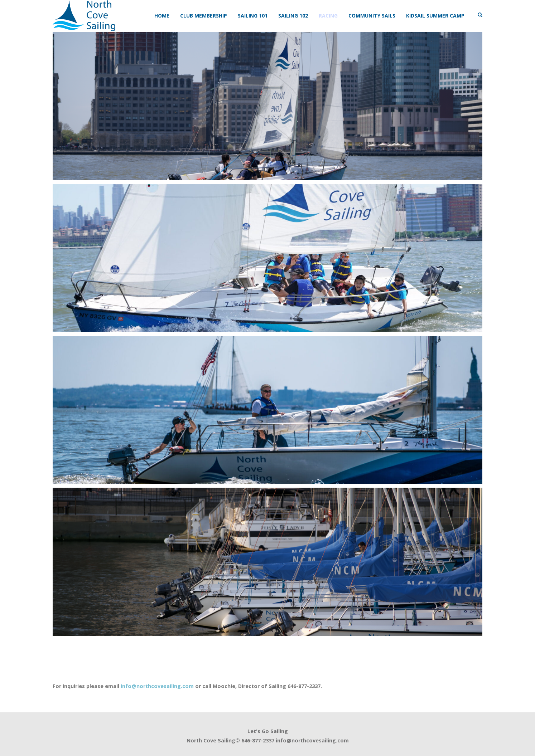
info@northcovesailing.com (157, 686)
